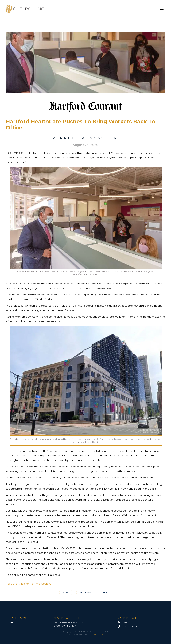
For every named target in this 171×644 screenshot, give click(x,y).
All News (86, 592)
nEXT (105, 592)
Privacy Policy (96, 634)
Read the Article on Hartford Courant (28, 584)
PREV (66, 592)
